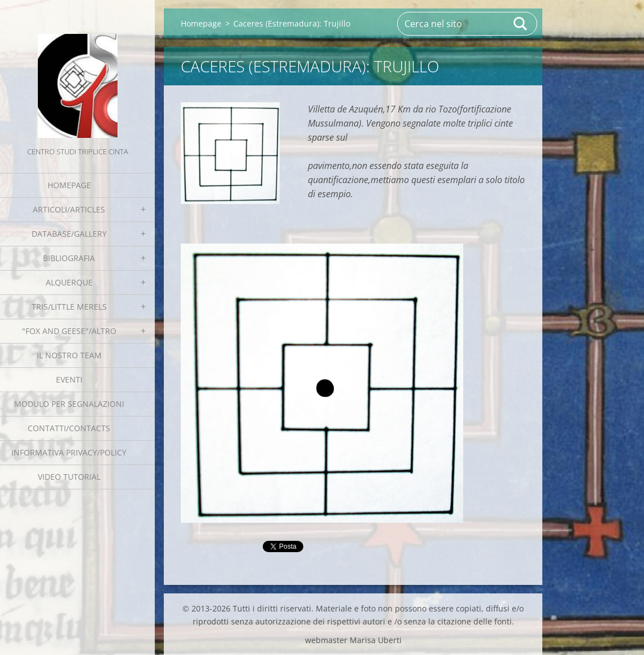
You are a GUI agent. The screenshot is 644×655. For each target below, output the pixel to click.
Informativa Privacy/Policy (69, 452)
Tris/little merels (69, 307)
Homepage (69, 185)
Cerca (521, 24)
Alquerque (69, 282)
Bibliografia (69, 258)
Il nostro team (69, 355)
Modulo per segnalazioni (69, 404)
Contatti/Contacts (69, 428)
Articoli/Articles (69, 209)
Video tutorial (69, 477)
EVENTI (69, 379)
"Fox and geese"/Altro (69, 331)
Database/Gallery (69, 234)
